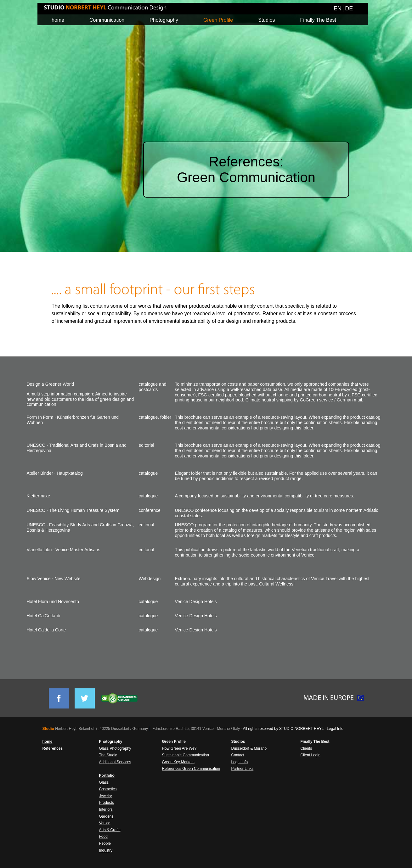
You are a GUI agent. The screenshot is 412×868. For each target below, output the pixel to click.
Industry (106, 850)
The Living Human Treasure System (84, 510)
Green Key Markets (178, 762)
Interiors (106, 809)
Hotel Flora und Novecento (53, 602)
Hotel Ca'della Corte (46, 630)
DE (349, 8)
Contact (238, 755)
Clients (306, 748)
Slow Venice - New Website (54, 579)
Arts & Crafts (110, 830)
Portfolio (107, 776)
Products (107, 803)
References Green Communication (191, 769)
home (48, 742)
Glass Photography (115, 748)
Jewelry (106, 796)
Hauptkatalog (70, 473)
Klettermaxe (39, 496)
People (105, 843)
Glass (104, 782)
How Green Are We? (179, 748)
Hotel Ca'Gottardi (44, 616)
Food (103, 837)
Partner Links (243, 769)
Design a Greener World (51, 384)
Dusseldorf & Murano (249, 748)
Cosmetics (108, 789)
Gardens (106, 816)
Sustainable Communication (186, 755)
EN (338, 8)
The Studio (108, 755)
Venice (105, 823)
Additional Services (115, 762)
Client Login (310, 755)
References (53, 748)
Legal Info (335, 729)
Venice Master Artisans (78, 550)
